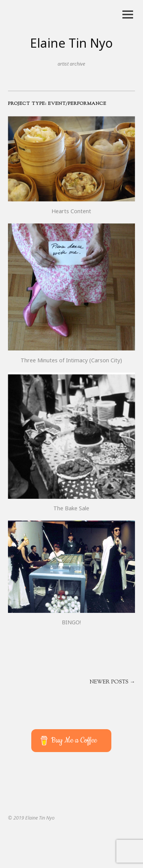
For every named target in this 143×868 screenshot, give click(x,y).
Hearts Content (71, 211)
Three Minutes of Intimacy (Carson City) (71, 360)
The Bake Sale (71, 508)
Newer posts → (112, 682)
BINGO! (71, 622)
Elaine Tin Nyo (71, 43)
